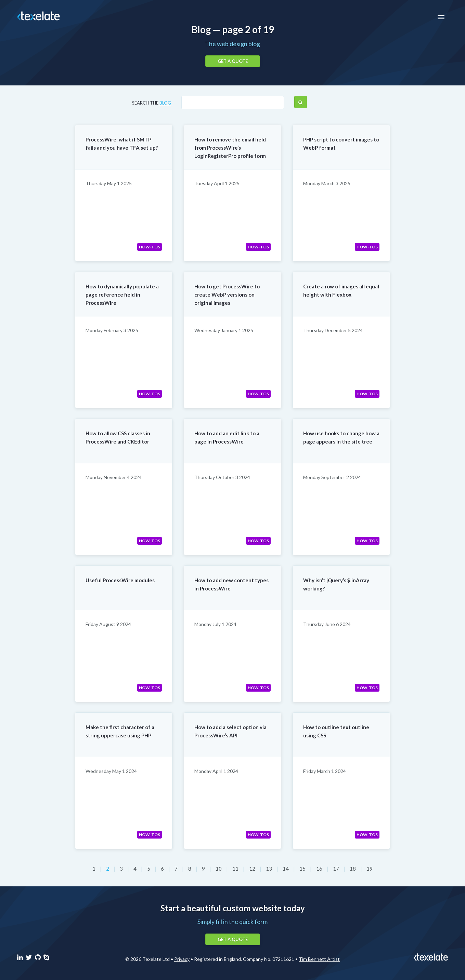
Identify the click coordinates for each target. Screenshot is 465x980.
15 (303, 869)
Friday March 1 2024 (325, 771)
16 (320, 869)
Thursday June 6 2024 (327, 624)
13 (269, 869)
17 (337, 869)
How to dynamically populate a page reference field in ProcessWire (122, 295)
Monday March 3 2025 (327, 183)
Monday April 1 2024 (216, 771)
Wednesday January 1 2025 (224, 330)
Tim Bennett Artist (319, 959)
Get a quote (233, 61)
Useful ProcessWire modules (120, 580)
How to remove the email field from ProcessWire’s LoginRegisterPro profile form (230, 148)
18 (353, 869)
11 (236, 869)
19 (370, 869)
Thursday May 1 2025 (109, 183)
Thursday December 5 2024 (333, 330)
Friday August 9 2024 (108, 624)
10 (219, 869)
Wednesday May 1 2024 (111, 771)
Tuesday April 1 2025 (217, 183)
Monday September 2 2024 (332, 477)
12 (253, 869)
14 (286, 869)
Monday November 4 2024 (114, 477)
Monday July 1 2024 (215, 624)
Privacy (182, 959)
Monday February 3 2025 (112, 330)
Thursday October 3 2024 (222, 477)
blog (165, 103)
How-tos (150, 247)
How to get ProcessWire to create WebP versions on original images (227, 295)
